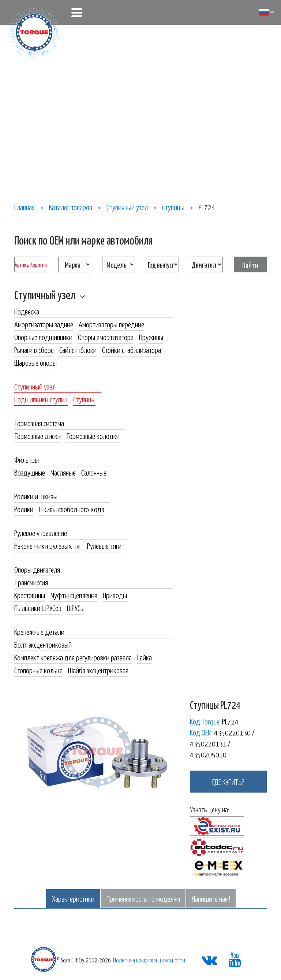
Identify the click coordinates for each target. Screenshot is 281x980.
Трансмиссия (31, 582)
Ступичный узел (45, 294)
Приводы (115, 595)
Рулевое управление (41, 533)
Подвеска (27, 311)
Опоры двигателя (37, 569)
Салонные (94, 472)
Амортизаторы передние (111, 324)
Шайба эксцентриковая (98, 670)
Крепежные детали (39, 631)
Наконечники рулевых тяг (48, 545)
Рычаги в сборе (34, 350)
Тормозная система (39, 423)
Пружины (151, 337)
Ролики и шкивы (36, 496)
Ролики (24, 509)
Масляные (63, 472)
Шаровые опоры (35, 362)
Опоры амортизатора (106, 337)
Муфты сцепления (74, 595)
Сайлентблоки (78, 350)
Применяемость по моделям (143, 898)
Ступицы (84, 399)
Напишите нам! (211, 898)
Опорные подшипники (43, 337)
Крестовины (30, 595)
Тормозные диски (38, 436)
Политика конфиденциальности (149, 960)
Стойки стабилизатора (132, 350)
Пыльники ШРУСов (38, 608)
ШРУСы (76, 608)
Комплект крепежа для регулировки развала (73, 657)
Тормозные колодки (93, 436)
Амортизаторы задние (44, 324)
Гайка (145, 657)
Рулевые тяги (104, 545)
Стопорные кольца (38, 670)
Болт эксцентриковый (43, 644)
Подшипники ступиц (41, 399)
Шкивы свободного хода (72, 509)
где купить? (228, 782)
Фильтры (27, 459)
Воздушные (30, 472)
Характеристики (73, 898)
